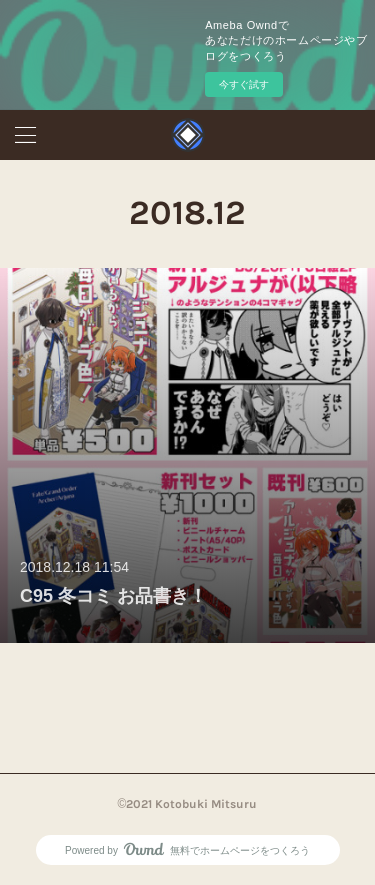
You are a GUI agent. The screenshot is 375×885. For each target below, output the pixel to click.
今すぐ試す (244, 84)
